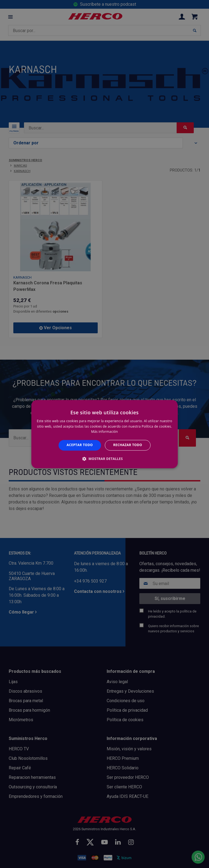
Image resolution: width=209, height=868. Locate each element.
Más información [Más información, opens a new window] (104, 432)
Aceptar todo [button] (80, 445)
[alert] (104, 434)
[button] (104, 459)
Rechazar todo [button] (128, 445)
